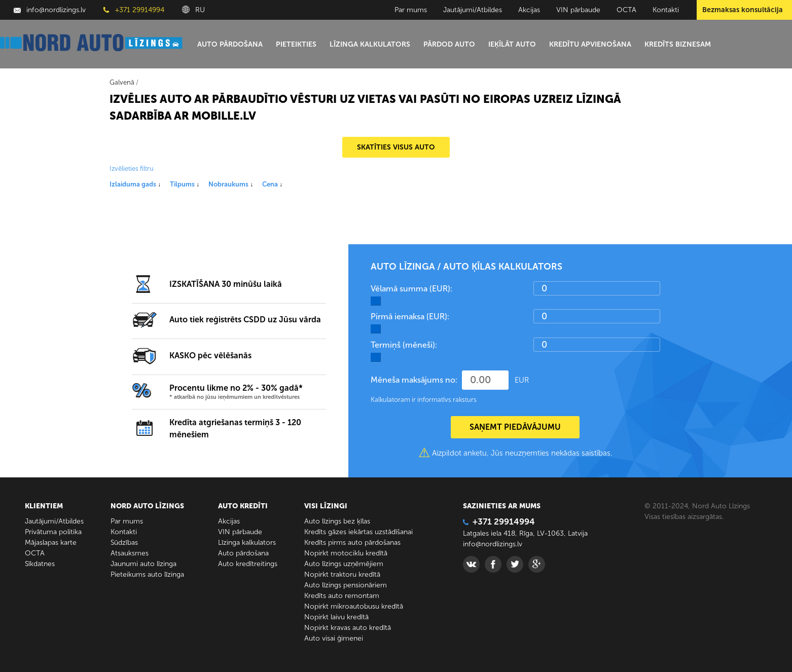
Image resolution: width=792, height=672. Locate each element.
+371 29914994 (134, 10)
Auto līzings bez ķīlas (337, 521)
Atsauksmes (130, 553)
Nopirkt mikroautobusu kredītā (354, 606)
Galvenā (122, 82)
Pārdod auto (449, 44)
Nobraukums (231, 184)
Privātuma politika (53, 532)
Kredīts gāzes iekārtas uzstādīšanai (358, 532)
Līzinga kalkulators (370, 44)
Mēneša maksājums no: (414, 380)
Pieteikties (296, 44)
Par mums (411, 10)
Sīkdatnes (40, 564)
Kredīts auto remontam (342, 596)
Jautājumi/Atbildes (473, 10)
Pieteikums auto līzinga (147, 574)
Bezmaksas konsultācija (743, 10)
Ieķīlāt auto (512, 44)
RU (193, 10)
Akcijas (529, 10)
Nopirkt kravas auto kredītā (348, 628)
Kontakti (666, 10)
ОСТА (626, 10)
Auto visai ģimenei (334, 638)
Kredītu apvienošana (590, 44)
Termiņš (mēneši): (404, 345)
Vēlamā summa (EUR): (411, 289)
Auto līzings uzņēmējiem (344, 564)
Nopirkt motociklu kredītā (346, 553)
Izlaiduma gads (135, 184)
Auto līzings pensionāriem (346, 585)
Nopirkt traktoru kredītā (342, 574)
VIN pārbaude (578, 10)
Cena (272, 184)
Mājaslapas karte (51, 543)
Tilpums (185, 184)
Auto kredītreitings (248, 564)
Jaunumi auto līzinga (143, 564)
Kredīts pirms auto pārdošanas (352, 543)
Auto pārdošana (230, 44)
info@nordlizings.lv (50, 10)
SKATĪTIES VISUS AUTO (396, 147)
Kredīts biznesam (678, 44)
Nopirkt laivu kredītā (336, 617)
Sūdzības (124, 543)
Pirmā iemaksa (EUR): (410, 316)
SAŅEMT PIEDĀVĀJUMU (515, 427)
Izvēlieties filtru (132, 169)
